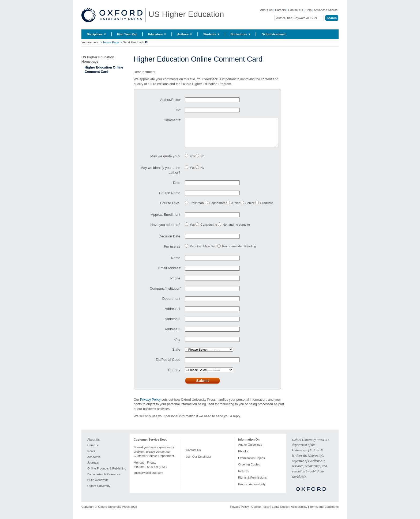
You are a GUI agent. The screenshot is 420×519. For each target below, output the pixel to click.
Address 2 (172, 324)
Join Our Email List (198, 462)
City (177, 345)
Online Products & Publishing (107, 474)
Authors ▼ (185, 34)
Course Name (170, 198)
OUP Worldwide (98, 485)
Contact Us (296, 10)
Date (177, 188)
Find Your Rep (127, 34)
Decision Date (170, 242)
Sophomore (217, 208)
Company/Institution (165, 294)
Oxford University (99, 491)
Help (308, 10)
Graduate (267, 208)
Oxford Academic (274, 34)
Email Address (169, 273)
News (91, 456)
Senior (250, 208)
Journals (93, 468)
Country (174, 375)
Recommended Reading (239, 251)
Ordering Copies (249, 470)
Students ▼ (212, 34)
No (202, 161)
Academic (94, 462)
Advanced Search (326, 10)
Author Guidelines (250, 450)
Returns (243, 476)
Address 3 (172, 334)
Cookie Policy (260, 512)
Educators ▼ (157, 34)
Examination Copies (252, 463)
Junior (235, 208)
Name (176, 263)
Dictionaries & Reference (104, 480)
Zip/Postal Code (168, 365)
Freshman (197, 208)
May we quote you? (165, 162)
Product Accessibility (252, 490)
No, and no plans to (236, 230)
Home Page (111, 42)
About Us (267, 10)
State (176, 355)
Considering (209, 230)
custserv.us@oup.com (148, 478)
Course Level (170, 208)
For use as (172, 252)
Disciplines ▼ (97, 34)
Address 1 (172, 314)
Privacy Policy (150, 405)
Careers (280, 10)
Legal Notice (280, 512)
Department (171, 304)
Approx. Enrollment (165, 220)
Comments (172, 120)
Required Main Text (203, 251)
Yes (192, 161)
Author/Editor (170, 100)
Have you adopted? (165, 230)
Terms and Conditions (324, 512)
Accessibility (299, 512)
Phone (175, 284)
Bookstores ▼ (241, 34)
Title (177, 110)
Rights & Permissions (252, 483)
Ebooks (243, 457)
